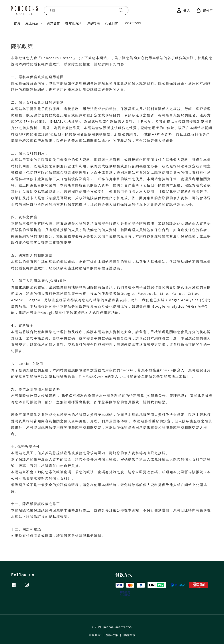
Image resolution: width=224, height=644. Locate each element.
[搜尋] (121, 10)
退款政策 (95, 635)
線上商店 (32, 23)
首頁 (17, 23)
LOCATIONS (132, 23)
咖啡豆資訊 (74, 23)
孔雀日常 (112, 23)
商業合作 (54, 23)
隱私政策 (112, 635)
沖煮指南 (93, 23)
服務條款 (129, 635)
